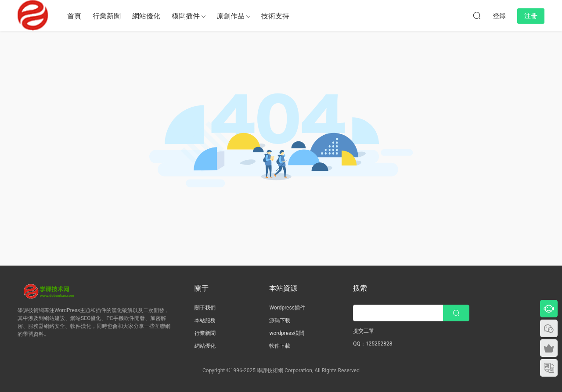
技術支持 (275, 16)
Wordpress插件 (287, 308)
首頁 (74, 16)
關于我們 (205, 308)
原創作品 (231, 16)
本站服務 (205, 320)
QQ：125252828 (373, 344)
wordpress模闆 (287, 333)
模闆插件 (186, 16)
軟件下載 (280, 346)
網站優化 (146, 16)
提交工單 (364, 331)
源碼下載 (280, 320)
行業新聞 (107, 16)
